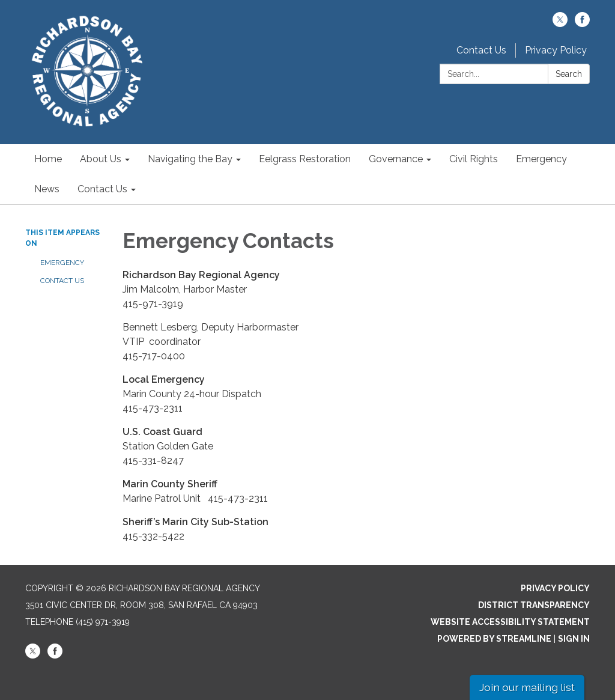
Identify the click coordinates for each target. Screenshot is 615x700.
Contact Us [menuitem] (102, 189)
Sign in (574, 639)
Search (569, 74)
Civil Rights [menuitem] (474, 159)
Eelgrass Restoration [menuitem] (305, 159)
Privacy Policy (556, 50)
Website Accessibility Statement (510, 622)
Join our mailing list (527, 687)
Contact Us (481, 50)
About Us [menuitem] (101, 159)
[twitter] (560, 24)
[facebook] (582, 24)
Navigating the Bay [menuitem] (190, 159)
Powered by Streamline (494, 639)
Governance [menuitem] (396, 159)
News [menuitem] (47, 189)
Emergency (62, 263)
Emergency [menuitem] (541, 159)
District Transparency (534, 605)
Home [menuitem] (48, 159)
